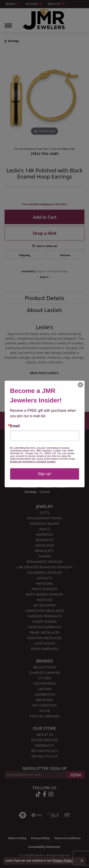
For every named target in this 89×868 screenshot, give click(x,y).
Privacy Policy (62, 861)
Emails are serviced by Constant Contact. (33, 461)
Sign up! (44, 474)
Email (15, 426)
